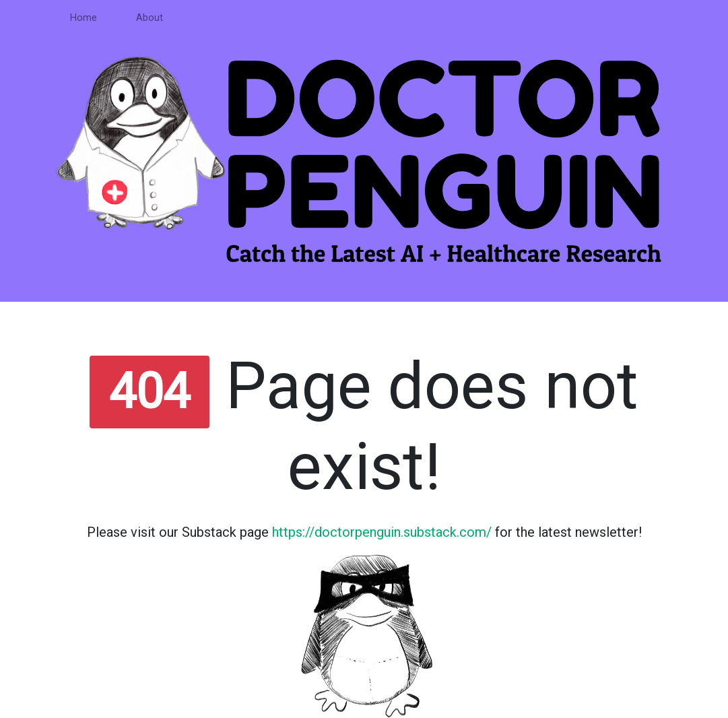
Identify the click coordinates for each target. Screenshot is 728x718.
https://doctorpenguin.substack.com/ (382, 532)
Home (84, 18)
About (150, 18)
